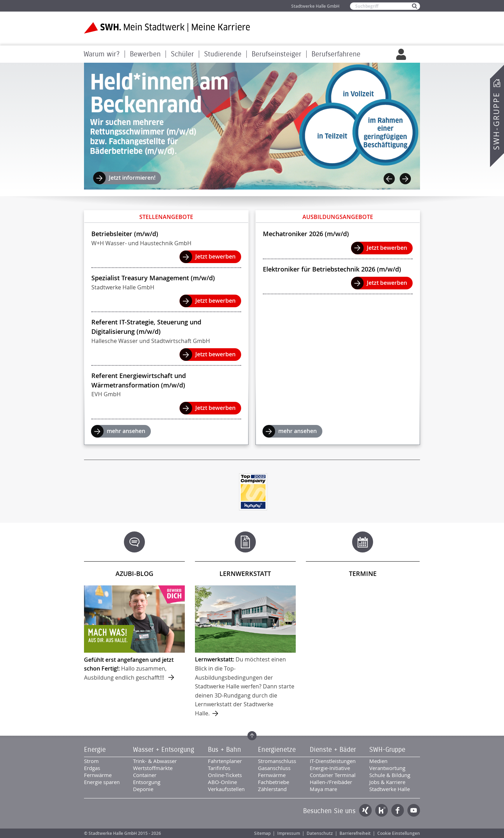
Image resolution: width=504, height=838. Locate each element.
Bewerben (145, 54)
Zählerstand (272, 789)
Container (145, 775)
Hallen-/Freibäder (331, 782)
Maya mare (323, 789)
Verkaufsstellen (226, 789)
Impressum (289, 833)
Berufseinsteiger (276, 54)
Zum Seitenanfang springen (252, 736)
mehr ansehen (126, 431)
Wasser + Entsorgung (164, 750)
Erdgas (92, 768)
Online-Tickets (225, 775)
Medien (378, 761)
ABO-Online (222, 782)
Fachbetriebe (274, 782)
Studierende (223, 54)
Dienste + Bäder (333, 750)
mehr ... (134, 634)
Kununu (381, 810)
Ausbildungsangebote (338, 217)
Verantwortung (387, 768)
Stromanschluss (277, 761)
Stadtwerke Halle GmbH (315, 6)
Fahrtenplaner (225, 761)
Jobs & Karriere (387, 782)
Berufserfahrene (336, 54)
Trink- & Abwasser (155, 761)
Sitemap (262, 833)
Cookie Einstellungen (399, 833)
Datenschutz (320, 833)
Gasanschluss (274, 768)
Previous (389, 179)
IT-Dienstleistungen (333, 761)
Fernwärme (98, 775)
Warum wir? (102, 54)
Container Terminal (333, 775)
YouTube (414, 810)
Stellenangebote (166, 217)
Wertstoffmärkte (153, 768)
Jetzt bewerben (215, 256)
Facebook (398, 810)
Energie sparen (102, 782)
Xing (365, 810)
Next (405, 179)
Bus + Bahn (225, 750)
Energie (95, 750)
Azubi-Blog (134, 573)
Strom (91, 761)
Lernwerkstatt (245, 573)
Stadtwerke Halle (390, 789)
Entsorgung (147, 782)
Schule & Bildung (390, 775)
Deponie (143, 789)
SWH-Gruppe (496, 121)
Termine (363, 573)
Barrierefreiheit (355, 833)
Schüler (182, 54)
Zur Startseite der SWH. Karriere (167, 28)
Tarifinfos (219, 768)
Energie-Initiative (330, 768)
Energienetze (277, 750)
